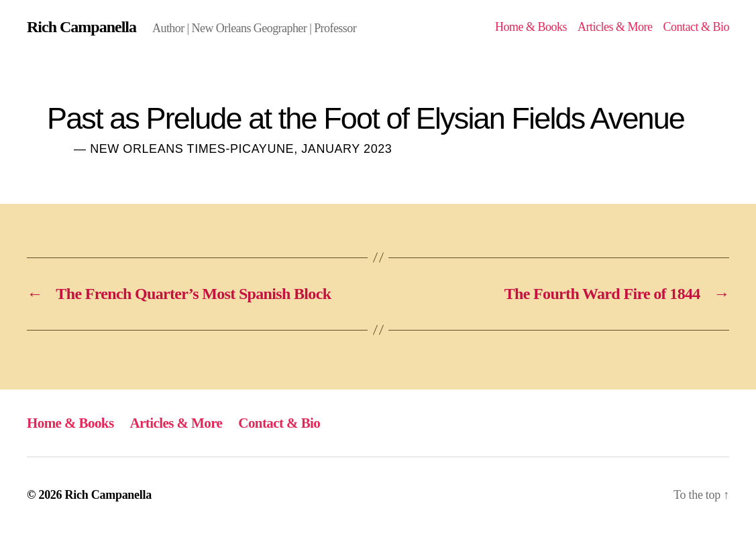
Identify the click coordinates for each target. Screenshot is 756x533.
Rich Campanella (82, 27)
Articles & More (615, 27)
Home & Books (531, 27)
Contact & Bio (696, 27)
